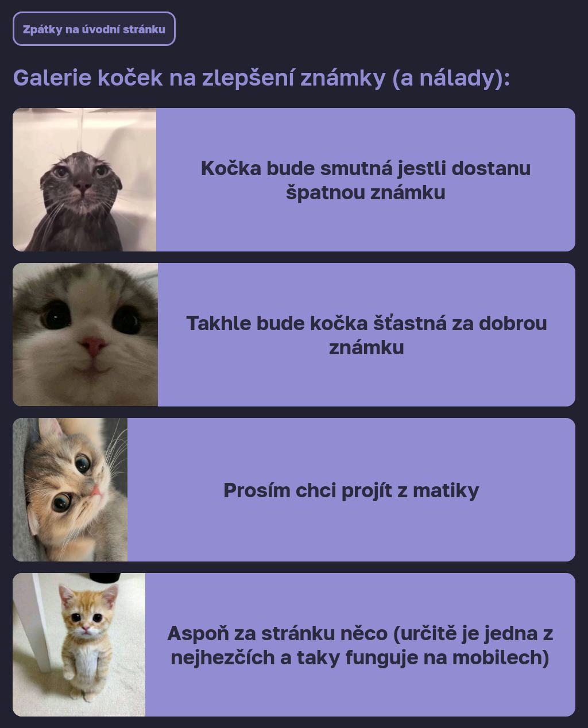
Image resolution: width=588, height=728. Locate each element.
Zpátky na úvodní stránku (94, 29)
